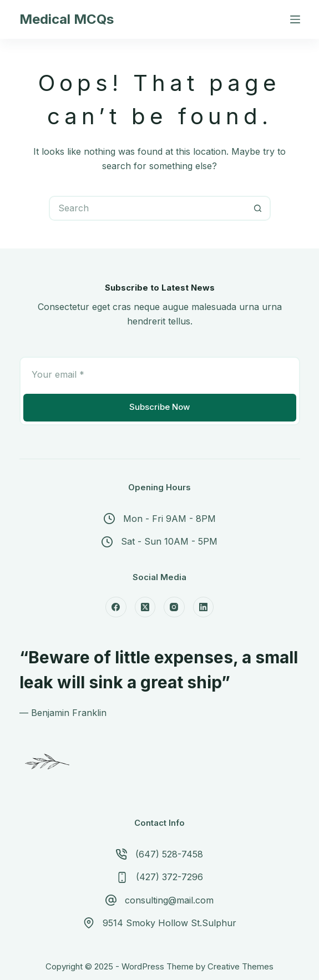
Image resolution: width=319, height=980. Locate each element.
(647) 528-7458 (169, 854)
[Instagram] (174, 607)
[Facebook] (116, 607)
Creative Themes (240, 966)
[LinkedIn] (204, 607)
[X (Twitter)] (145, 607)
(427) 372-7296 (169, 877)
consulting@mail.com (169, 900)
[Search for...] (147, 208)
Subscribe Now (159, 407)
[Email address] (160, 374)
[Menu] (295, 19)
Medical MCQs (67, 19)
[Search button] (258, 208)
